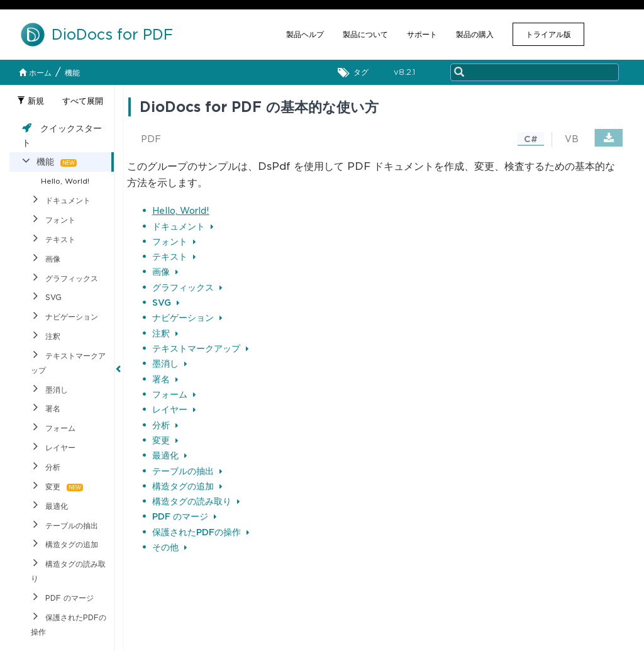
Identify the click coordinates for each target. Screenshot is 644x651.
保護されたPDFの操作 (201, 532)
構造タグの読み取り (196, 501)
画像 (165, 272)
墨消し (169, 364)
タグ (356, 73)
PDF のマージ (184, 516)
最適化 (169, 455)
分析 (165, 425)
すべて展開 (83, 101)
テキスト (174, 257)
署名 (165, 379)
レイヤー (174, 409)
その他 (169, 547)
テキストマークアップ (200, 348)
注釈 (165, 333)
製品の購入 (475, 34)
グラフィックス (187, 287)
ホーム (35, 73)
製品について (365, 34)
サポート (422, 34)
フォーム (174, 394)
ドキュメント (183, 226)
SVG (166, 303)
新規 (31, 101)
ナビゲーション (187, 318)
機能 (72, 73)
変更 (165, 440)
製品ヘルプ (305, 34)
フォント (174, 242)
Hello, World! (181, 211)
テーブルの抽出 (187, 471)
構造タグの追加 (187, 486)
